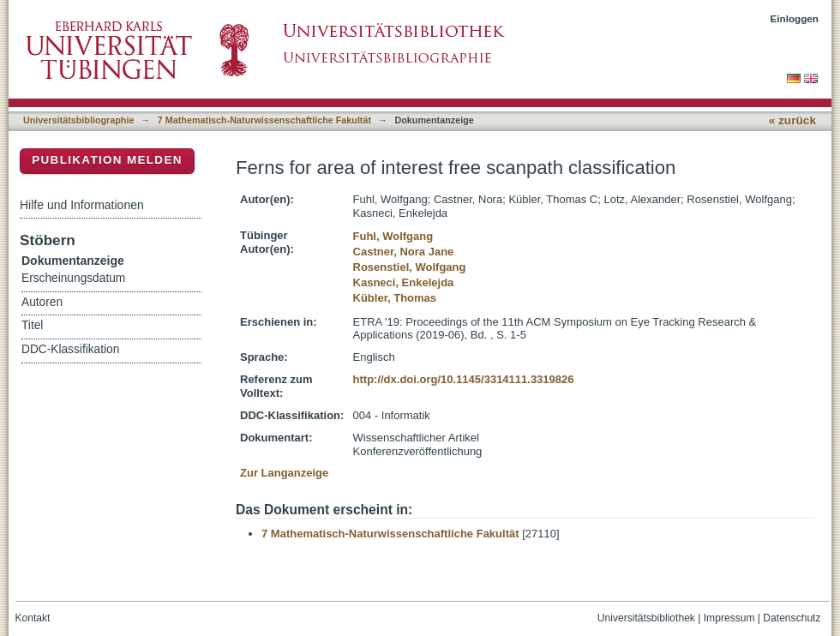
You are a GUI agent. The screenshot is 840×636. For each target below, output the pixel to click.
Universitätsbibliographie (78, 120)
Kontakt (33, 618)
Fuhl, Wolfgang (393, 236)
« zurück (792, 120)
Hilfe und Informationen (82, 205)
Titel (32, 325)
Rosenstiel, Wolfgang (410, 267)
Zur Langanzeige (284, 473)
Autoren (42, 302)
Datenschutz (792, 618)
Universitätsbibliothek (646, 618)
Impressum (729, 618)
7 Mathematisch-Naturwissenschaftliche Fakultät (264, 120)
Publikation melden (107, 160)
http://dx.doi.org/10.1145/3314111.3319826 (464, 379)
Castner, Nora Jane (404, 252)
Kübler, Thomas (395, 298)
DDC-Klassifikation (70, 349)
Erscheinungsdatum (73, 278)
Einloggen (795, 18)
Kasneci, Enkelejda (404, 282)
